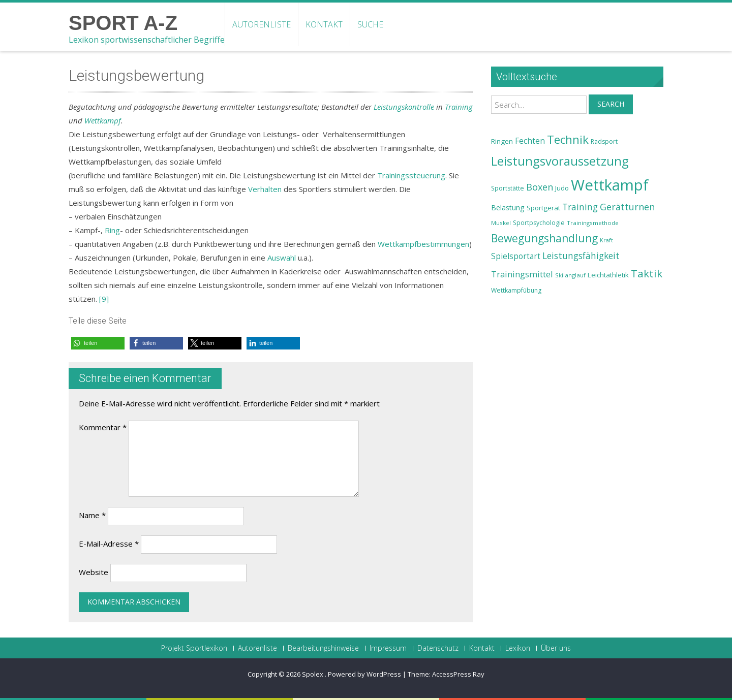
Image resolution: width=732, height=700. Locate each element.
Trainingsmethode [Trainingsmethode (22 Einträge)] (593, 223)
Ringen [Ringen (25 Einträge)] (502, 141)
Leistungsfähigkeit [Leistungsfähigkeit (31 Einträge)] (581, 256)
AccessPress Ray (458, 674)
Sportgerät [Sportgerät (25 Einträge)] (543, 208)
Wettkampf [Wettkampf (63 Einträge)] (610, 185)
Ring (112, 230)
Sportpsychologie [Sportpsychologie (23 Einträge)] (539, 223)
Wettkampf (103, 120)
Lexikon (518, 648)
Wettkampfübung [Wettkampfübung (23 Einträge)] (516, 290)
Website (94, 572)
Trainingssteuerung (411, 175)
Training (459, 107)
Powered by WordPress (364, 674)
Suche (370, 24)
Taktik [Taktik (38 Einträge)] (647, 273)
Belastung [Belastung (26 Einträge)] (508, 208)
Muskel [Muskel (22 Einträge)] (501, 223)
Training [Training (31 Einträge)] (580, 207)
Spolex (313, 674)
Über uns (556, 648)
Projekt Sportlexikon (194, 648)
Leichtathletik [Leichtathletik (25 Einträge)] (608, 275)
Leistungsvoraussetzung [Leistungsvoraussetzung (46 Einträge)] (560, 161)
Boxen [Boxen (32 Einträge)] (540, 187)
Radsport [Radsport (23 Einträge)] (604, 141)
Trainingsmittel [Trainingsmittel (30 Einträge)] (522, 274)
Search (611, 104)
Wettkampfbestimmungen (423, 244)
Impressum (388, 648)
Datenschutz (438, 648)
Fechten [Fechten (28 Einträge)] (530, 141)
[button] (98, 343)
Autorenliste (262, 24)
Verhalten (265, 189)
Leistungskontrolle (404, 107)
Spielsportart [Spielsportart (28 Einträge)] (516, 256)
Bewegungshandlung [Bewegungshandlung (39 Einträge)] (544, 238)
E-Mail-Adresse (109, 544)
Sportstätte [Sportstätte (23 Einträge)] (508, 188)
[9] (104, 299)
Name (92, 515)
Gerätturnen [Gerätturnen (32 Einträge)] (627, 207)
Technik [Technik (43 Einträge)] (568, 139)
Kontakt (324, 24)
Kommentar (103, 427)
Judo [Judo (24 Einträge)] (562, 188)
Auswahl (282, 258)
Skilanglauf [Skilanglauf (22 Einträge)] (570, 275)
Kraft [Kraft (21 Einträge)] (606, 240)
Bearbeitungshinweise (323, 648)
